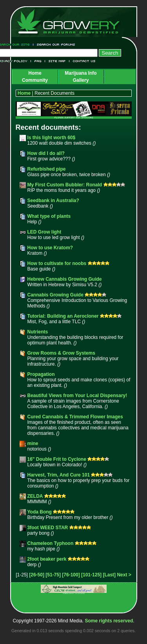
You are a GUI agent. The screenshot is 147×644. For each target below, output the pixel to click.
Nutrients (38, 332)
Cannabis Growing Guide (55, 295)
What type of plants (49, 216)
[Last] (109, 575)
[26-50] (37, 575)
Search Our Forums (54, 45)
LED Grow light (44, 232)
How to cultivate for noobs (57, 263)
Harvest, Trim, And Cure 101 (59, 475)
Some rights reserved (109, 621)
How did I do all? (46, 153)
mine (33, 443)
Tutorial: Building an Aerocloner (63, 316)
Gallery (81, 80)
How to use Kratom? (50, 248)
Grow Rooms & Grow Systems (61, 353)
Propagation (41, 374)
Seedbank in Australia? (53, 201)
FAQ (38, 61)
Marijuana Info (81, 73)
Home (35, 73)
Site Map (57, 61)
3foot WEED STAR (48, 528)
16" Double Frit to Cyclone (57, 459)
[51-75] (53, 575)
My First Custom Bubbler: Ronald (65, 185)
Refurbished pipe (47, 169)
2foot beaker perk (47, 559)
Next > (124, 575)
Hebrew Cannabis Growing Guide (65, 279)
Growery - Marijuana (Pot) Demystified (73, 22)
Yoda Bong (40, 512)
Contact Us (83, 61)
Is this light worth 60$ (52, 138)
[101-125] (91, 575)
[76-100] (71, 575)
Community (35, 80)
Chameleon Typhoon (51, 543)
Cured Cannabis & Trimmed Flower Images (75, 417)
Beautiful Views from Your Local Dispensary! (77, 396)
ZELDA (35, 496)
